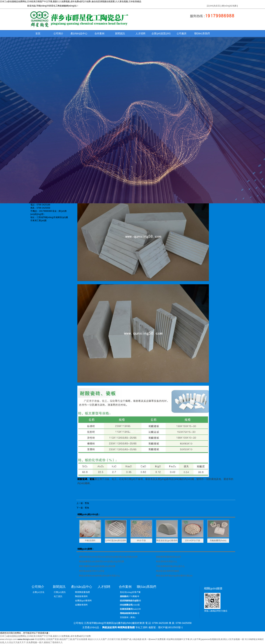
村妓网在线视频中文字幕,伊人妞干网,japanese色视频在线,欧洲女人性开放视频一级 (205, 639)
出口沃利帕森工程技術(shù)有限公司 (130, 601)
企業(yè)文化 (38, 592)
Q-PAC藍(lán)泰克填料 (116, 540)
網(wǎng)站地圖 (229, 6)
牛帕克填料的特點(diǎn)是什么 (170, 566)
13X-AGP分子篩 (192, 540)
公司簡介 (58, 33)
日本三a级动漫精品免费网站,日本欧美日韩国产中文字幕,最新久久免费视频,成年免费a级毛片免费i (45, 636)
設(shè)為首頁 (213, 6)
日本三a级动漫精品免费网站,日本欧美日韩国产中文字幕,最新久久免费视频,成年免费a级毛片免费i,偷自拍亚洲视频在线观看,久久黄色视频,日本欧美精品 (71, 2)
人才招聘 (140, 33)
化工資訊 (58, 596)
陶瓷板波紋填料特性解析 (168, 571)
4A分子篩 (141, 540)
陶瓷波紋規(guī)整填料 (167, 540)
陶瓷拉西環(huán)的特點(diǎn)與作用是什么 (100, 576)
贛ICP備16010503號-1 (170, 627)
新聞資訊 (120, 33)
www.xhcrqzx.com (8, 639)
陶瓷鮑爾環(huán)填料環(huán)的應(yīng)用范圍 (102, 562)
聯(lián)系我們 (202, 33)
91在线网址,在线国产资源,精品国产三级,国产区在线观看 (61, 639)
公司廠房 (182, 33)
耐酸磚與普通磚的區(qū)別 (168, 557)
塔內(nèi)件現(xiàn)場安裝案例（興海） (130, 614)
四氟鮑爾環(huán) (218, 540)
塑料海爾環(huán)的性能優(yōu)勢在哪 (97, 566)
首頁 (38, 33)
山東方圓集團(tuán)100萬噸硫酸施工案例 (130, 609)
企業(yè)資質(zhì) (161, 33)
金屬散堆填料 (81, 605)
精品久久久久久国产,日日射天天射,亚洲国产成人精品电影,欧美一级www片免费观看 (127, 639)
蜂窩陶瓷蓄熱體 (82, 592)
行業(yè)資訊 (60, 592)
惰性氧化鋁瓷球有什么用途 (92, 571)
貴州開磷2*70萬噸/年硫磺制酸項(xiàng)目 (130, 597)
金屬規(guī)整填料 (83, 601)
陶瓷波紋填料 (110, 627)
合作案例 (99, 33)
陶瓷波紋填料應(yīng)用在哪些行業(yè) (174, 576)
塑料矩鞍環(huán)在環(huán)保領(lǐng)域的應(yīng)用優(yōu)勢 (108, 557)
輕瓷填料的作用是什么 (167, 562)
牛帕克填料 (90, 540)
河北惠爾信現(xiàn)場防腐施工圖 (130, 605)
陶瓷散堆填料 (81, 596)
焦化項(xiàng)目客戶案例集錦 (130, 593)
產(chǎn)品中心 (79, 33)
